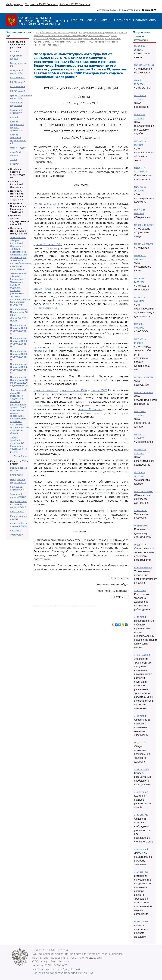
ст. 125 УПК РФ (141, 792)
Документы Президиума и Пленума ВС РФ (19, 231)
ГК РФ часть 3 (17, 86)
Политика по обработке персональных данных (63, 973)
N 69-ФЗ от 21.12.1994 (144, 65)
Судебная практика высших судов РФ (57, 32)
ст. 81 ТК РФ (140, 590)
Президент (122, 20)
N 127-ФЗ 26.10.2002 (144, 393)
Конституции (46, 406)
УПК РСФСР (17, 535)
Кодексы (92, 20)
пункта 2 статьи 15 (47, 204)
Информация (14, 4)
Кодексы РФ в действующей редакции (18, 45)
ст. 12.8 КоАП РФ (142, 655)
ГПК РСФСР (16, 475)
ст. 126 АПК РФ (141, 849)
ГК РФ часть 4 (18, 91)
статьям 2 (59, 347)
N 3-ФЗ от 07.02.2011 (144, 244)
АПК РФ (14, 51)
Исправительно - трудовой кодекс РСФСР (19, 504)
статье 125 (104, 493)
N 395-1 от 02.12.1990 (144, 492)
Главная (77, 20)
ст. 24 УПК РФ (141, 815)
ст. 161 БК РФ (140, 716)
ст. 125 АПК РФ (141, 922)
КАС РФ (14, 117)
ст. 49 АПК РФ (141, 872)
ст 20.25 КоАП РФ (143, 568)
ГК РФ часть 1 (17, 78)
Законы (106, 20)
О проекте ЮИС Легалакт (41, 4)
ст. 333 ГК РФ (141, 511)
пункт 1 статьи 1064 (73, 390)
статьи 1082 (42, 289)
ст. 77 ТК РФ (140, 743)
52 (55, 351)
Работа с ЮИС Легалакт (75, 4)
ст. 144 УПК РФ (141, 769)
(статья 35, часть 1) (90, 409)
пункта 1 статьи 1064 (48, 244)
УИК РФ (14, 164)
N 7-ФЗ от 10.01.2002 (144, 225)
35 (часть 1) (113, 347)
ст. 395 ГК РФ (141, 545)
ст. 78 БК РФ (140, 617)
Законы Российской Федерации (17, 184)
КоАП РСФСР (17, 512)
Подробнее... (21, 456)
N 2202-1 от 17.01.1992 (144, 377)
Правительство (144, 20)
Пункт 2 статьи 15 (46, 390)
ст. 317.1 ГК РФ (141, 526)
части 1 (75, 347)
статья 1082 (99, 390)
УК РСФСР (16, 531)
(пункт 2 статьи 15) (45, 308)
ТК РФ (13, 159)
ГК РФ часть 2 (17, 82)
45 (122, 347)
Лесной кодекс (18, 148)
